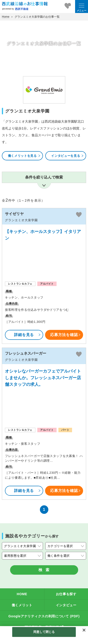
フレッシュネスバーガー (26, 353)
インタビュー (66, 605)
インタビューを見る (67, 156)
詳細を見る (27, 335)
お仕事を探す (66, 594)
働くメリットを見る (24, 156)
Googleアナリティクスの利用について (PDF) (44, 616)
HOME (22, 594)
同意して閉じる (44, 632)
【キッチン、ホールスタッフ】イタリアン (43, 235)
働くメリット (22, 605)
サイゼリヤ (14, 214)
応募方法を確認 (65, 335)
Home (6, 17)
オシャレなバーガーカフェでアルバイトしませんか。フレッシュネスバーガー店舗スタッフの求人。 (43, 378)
